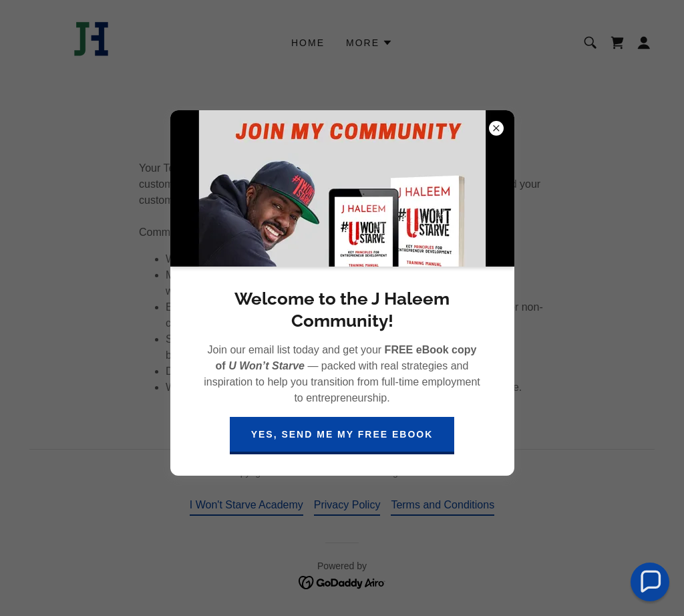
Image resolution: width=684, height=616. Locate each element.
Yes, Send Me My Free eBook (342, 434)
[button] (650, 582)
